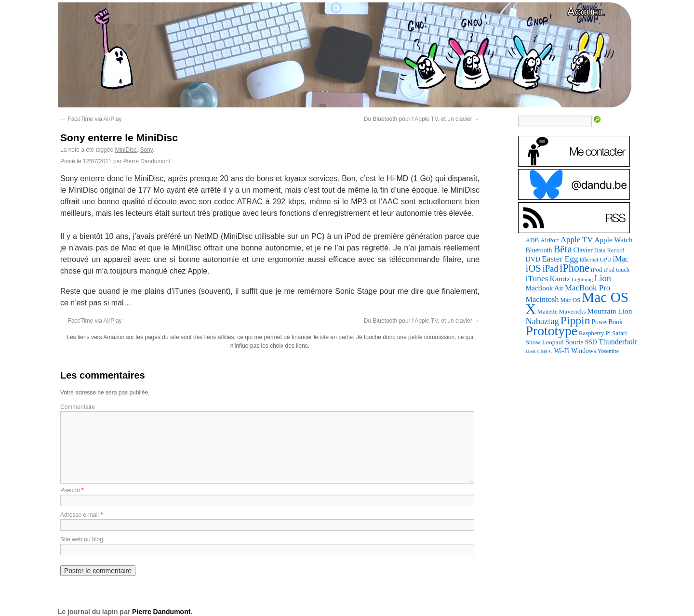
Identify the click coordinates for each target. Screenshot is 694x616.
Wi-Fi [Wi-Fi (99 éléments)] (562, 351)
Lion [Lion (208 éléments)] (603, 278)
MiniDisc (126, 150)
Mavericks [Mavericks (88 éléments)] (573, 311)
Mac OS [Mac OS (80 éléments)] (570, 300)
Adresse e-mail (80, 515)
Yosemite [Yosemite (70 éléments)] (608, 351)
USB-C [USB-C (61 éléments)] (545, 351)
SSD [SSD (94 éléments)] (591, 342)
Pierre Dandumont (147, 161)
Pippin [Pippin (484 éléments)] (575, 320)
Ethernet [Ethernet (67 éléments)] (589, 260)
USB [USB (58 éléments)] (531, 351)
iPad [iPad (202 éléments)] (551, 269)
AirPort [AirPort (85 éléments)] (550, 240)
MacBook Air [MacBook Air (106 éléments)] (545, 288)
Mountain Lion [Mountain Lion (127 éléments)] (609, 311)
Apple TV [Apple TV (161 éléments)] (577, 240)
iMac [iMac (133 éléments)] (621, 259)
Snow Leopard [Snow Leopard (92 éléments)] (545, 342)
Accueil (586, 11)
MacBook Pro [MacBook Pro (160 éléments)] (587, 288)
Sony (146, 150)
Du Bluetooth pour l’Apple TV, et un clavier (422, 119)
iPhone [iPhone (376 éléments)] (574, 268)
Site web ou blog (82, 539)
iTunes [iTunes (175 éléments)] (537, 278)
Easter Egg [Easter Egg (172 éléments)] (560, 259)
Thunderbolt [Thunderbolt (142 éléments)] (618, 342)
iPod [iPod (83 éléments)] (596, 270)
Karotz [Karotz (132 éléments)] (560, 279)
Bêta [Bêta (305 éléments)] (562, 249)
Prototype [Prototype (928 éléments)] (552, 331)
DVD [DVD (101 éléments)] (533, 259)
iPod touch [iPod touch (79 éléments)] (616, 270)
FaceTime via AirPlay (91, 119)
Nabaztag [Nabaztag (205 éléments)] (542, 321)
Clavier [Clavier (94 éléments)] (583, 250)
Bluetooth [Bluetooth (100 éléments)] (539, 250)
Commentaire (78, 407)
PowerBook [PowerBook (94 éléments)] (607, 322)
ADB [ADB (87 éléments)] (533, 240)
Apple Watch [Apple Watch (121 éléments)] (614, 240)
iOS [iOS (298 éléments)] (534, 268)
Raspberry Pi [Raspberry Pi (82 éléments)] (595, 333)
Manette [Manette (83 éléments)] (547, 312)
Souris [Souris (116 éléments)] (574, 342)
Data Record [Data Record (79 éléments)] (609, 250)
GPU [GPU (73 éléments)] (605, 260)
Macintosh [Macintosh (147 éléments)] (542, 299)
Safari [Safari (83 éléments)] (619, 333)
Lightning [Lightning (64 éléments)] (582, 279)
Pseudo (70, 490)
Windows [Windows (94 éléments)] (584, 351)
